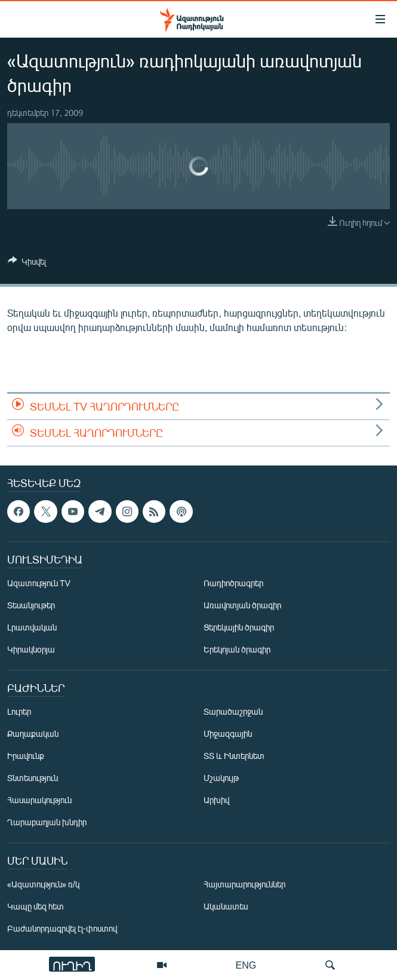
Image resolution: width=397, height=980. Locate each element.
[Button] (27, 264)
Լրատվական (32, 627)
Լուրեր (19, 711)
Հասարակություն (39, 800)
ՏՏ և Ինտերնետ (234, 756)
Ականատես (226, 906)
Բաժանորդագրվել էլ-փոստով (62, 928)
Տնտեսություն (33, 778)
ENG (246, 965)
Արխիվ (216, 800)
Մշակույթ (221, 778)
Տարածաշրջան (233, 711)
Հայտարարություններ (244, 884)
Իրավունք (26, 756)
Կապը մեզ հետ (36, 906)
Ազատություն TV (39, 583)
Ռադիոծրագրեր (233, 583)
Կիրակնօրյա (31, 649)
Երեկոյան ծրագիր (237, 649)
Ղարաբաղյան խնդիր (47, 822)
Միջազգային (228, 734)
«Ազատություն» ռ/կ (43, 884)
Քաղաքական (33, 734)
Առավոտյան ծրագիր (242, 605)
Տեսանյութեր (31, 605)
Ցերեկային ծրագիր (239, 627)
